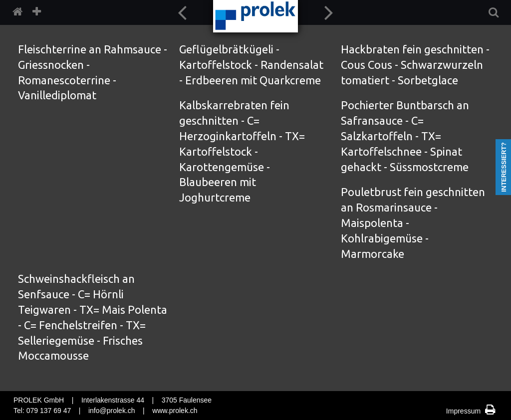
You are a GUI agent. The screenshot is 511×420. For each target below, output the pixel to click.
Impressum (464, 411)
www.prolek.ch (175, 411)
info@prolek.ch (112, 411)
